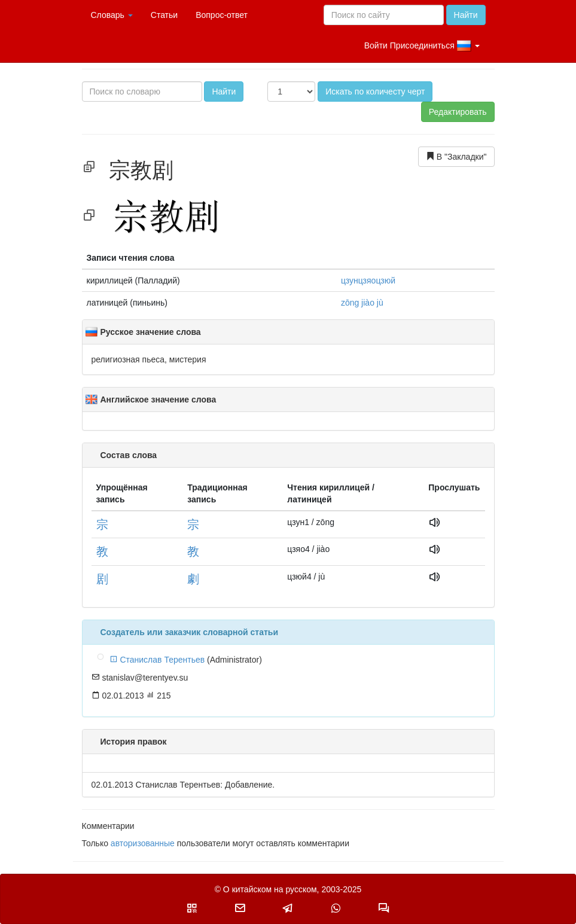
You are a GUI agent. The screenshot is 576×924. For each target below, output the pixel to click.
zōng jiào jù (362, 303)
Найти (466, 15)
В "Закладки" (456, 156)
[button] (192, 908)
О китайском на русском (270, 889)
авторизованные (143, 843)
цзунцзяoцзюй (368, 280)
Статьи (164, 15)
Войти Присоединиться (422, 46)
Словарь (112, 15)
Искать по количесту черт (375, 92)
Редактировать (458, 112)
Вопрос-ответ (222, 15)
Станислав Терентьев (157, 660)
